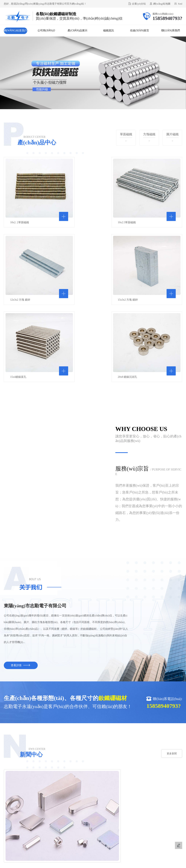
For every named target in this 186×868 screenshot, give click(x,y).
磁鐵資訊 (109, 30)
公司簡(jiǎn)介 (47, 30)
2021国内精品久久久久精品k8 (157, 861)
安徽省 (136, 837)
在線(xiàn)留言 (140, 30)
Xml (180, 4)
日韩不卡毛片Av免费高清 (29, 866)
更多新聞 (170, 659)
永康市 (144, 837)
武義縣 (127, 837)
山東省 (118, 837)
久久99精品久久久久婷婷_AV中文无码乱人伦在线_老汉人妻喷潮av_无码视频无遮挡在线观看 (54, 861)
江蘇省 (84, 837)
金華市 (75, 837)
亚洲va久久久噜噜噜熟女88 (60, 866)
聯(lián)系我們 (171, 30)
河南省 (93, 837)
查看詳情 (21, 571)
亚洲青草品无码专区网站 (124, 861)
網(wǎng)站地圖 (162, 4)
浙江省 (66, 837)
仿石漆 (31, 810)
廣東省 (110, 837)
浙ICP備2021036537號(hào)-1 (116, 850)
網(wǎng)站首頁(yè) (16, 32)
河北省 (101, 837)
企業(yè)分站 (139, 4)
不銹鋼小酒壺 (46, 810)
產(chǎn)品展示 (77, 30)
